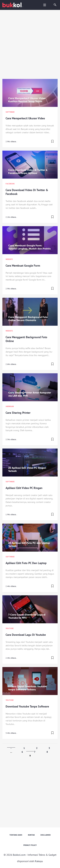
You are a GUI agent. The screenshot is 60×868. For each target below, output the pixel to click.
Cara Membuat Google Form (23, 266)
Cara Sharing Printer (18, 413)
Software (10, 112)
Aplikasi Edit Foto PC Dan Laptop (26, 563)
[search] (55, 5)
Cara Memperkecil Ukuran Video (25, 118)
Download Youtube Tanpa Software (27, 706)
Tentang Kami (16, 835)
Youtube (10, 628)
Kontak (31, 835)
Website (9, 259)
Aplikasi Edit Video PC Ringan (24, 488)
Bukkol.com (19, 855)
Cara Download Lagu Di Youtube (26, 635)
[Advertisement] (30, 45)
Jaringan (10, 406)
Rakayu (39, 861)
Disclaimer (46, 835)
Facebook (10, 184)
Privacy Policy (30, 845)
